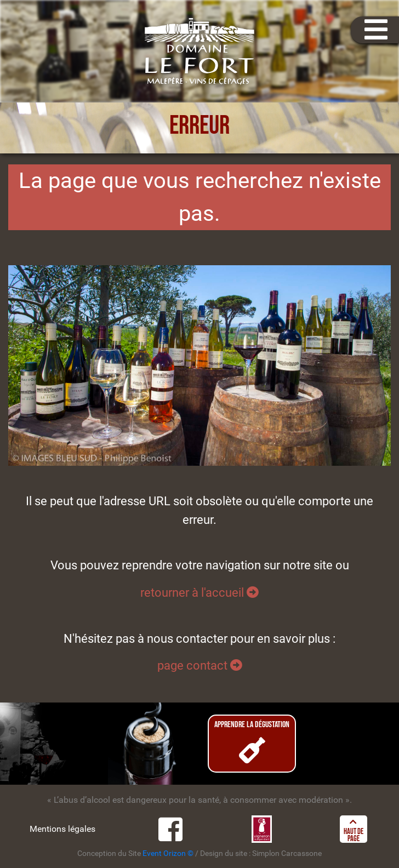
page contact (200, 665)
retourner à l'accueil (200, 592)
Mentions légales (62, 829)
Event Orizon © (168, 853)
